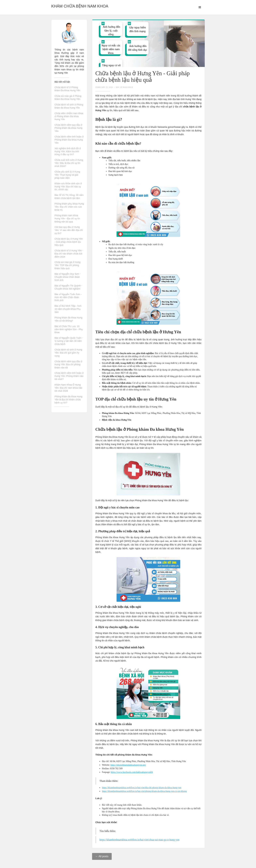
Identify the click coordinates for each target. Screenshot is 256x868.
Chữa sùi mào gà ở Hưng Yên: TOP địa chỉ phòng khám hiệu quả (68, 265)
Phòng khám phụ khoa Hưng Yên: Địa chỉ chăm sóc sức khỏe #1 (69, 207)
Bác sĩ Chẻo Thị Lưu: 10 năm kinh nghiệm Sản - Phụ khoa (69, 329)
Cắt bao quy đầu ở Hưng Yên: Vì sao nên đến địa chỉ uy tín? (69, 230)
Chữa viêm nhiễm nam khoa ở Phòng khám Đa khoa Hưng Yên (69, 116)
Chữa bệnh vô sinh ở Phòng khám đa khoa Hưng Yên (69, 106)
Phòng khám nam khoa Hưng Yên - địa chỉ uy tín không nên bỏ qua (67, 219)
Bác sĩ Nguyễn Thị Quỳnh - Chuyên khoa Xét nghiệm (68, 287)
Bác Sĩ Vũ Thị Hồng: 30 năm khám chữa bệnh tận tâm (69, 197)
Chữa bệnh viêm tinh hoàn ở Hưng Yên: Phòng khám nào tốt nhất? (69, 376)
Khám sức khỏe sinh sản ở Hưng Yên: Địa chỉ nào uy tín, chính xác (68, 187)
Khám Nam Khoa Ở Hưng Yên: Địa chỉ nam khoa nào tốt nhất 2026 (68, 388)
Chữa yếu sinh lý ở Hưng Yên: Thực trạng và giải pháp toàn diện (67, 175)
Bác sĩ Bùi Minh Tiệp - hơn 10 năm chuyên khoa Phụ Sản (68, 309)
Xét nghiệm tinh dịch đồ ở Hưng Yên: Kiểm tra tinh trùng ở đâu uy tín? (68, 151)
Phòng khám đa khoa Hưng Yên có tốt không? (68, 319)
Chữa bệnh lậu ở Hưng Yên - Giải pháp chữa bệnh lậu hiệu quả (69, 242)
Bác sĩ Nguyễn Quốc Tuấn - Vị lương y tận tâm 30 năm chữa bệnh (69, 341)
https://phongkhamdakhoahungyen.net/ (128, 765)
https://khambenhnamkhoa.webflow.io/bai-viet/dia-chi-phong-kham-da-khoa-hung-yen (142, 788)
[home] (80, 5)
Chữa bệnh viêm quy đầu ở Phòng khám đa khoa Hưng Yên (68, 128)
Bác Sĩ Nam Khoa (124, 87)
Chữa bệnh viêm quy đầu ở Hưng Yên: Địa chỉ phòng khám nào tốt (68, 364)
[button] (200, 7)
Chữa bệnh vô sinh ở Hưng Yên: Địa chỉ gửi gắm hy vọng (68, 353)
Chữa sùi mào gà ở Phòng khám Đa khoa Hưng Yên (68, 98)
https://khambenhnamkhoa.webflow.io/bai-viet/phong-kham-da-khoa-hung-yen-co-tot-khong (144, 791)
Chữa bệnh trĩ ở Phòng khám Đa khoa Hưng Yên (67, 89)
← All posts (102, 856)
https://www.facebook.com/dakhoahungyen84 (132, 772)
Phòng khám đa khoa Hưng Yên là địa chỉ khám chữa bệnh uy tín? (68, 400)
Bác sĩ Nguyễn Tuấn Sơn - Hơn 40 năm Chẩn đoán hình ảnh (68, 297)
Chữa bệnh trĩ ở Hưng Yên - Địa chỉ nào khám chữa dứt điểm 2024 (69, 254)
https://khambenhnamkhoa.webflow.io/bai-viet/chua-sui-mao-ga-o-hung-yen (139, 840)
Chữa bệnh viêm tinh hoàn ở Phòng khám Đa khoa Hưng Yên (69, 140)
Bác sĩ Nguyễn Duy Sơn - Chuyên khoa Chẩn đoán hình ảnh (68, 277)
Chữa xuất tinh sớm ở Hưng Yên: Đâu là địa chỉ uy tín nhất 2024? (69, 163)
